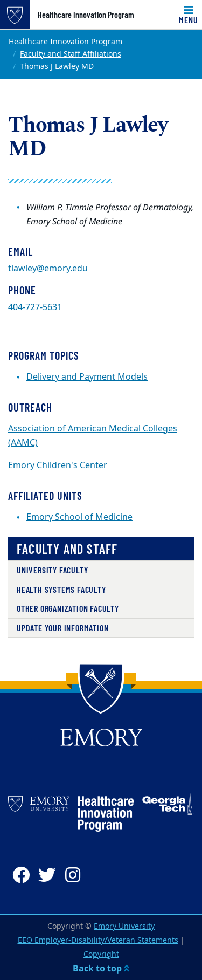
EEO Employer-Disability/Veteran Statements (98, 940)
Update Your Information (62, 628)
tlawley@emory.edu (48, 269)
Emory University (124, 926)
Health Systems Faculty (61, 589)
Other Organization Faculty (68, 608)
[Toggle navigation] (189, 15)
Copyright (101, 954)
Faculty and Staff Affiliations (71, 54)
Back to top (101, 968)
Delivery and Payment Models (87, 377)
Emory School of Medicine (79, 517)
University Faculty (52, 570)
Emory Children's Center (58, 465)
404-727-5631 (35, 307)
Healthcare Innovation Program (86, 15)
